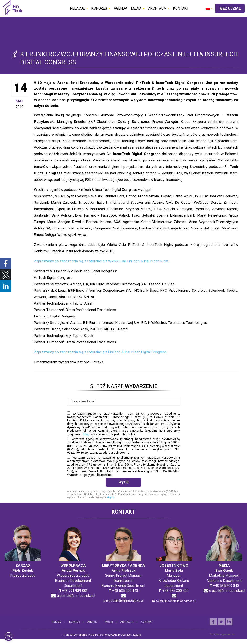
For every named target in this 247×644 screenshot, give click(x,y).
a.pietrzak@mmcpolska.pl (123, 601)
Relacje (57, 622)
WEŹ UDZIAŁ (230, 8)
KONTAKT (147, 622)
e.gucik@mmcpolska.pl (227, 591)
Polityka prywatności (223, 634)
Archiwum (127, 622)
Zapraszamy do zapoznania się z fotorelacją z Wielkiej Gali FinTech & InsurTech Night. (102, 261)
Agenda (92, 622)
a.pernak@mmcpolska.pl (76, 596)
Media (109, 622)
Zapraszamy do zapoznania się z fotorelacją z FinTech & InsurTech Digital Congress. (101, 352)
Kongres (74, 622)
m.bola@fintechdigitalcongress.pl (174, 601)
